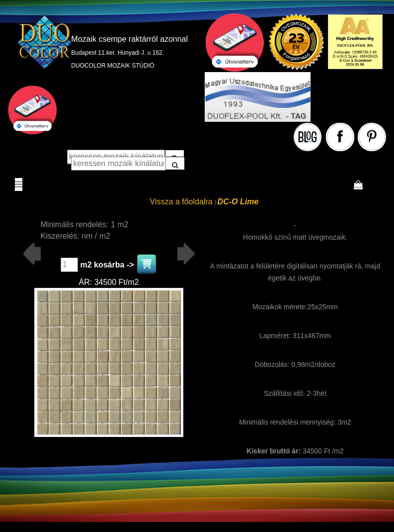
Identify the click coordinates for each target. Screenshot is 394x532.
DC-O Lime (238, 202)
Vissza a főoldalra (181, 202)
